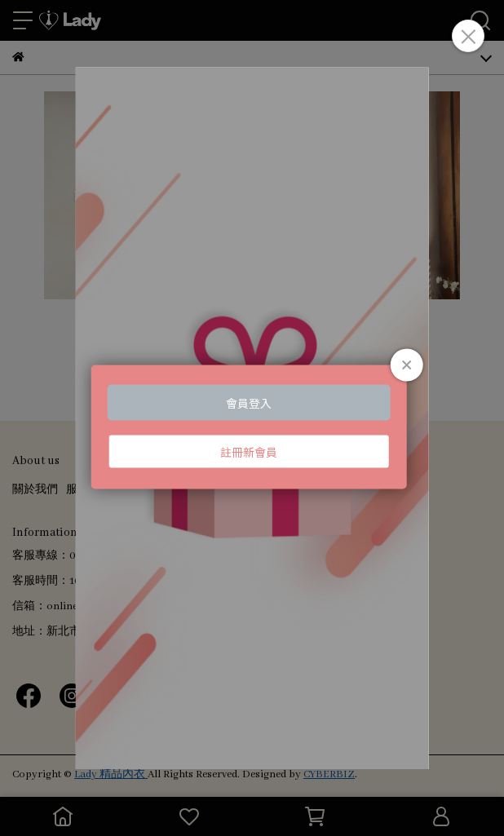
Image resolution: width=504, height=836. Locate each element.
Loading (252, 427)
